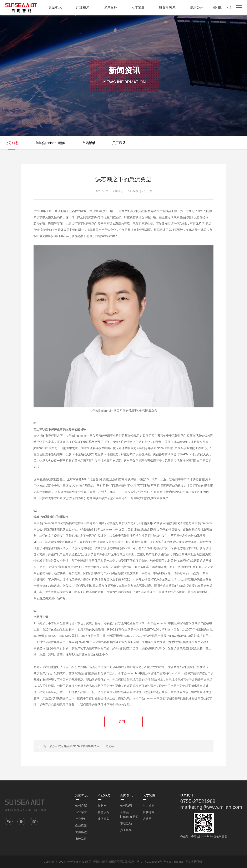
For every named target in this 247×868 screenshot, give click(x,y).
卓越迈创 (196, 862)
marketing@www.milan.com (211, 807)
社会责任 (81, 819)
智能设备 (104, 812)
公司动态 (12, 143)
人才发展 (138, 7)
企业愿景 (81, 825)
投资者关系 (167, 7)
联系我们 (187, 795)
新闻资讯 (126, 795)
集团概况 (55, 7)
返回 (123, 722)
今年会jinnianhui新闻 (50, 143)
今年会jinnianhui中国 (176, 862)
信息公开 (197, 7)
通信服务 (104, 819)
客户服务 (110, 7)
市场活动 (89, 143)
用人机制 (148, 805)
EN (220, 8)
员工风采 (119, 143)
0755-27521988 (198, 801)
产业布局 (83, 7)
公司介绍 (81, 805)
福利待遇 (148, 812)
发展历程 (81, 832)
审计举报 (81, 839)
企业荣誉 (81, 812)
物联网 (102, 805)
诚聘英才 (148, 819)
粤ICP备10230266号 (149, 862)
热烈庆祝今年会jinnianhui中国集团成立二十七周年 (82, 746)
